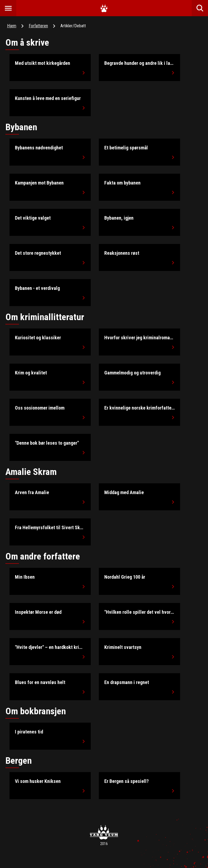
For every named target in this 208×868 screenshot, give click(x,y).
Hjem (12, 26)
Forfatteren (38, 26)
